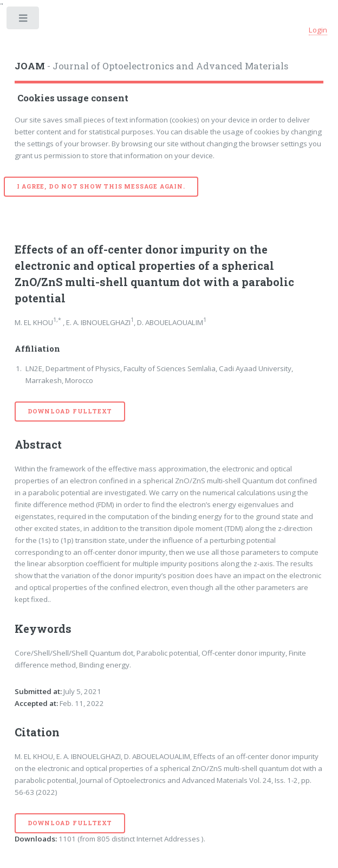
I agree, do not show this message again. (101, 186)
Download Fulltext (70, 411)
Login (318, 30)
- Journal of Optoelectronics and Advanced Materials (151, 66)
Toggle (24, 20)
